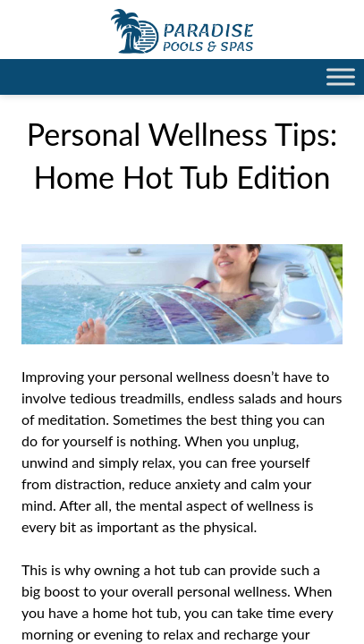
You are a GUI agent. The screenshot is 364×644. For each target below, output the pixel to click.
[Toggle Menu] (341, 76)
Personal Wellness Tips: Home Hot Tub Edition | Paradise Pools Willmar (182, 31)
